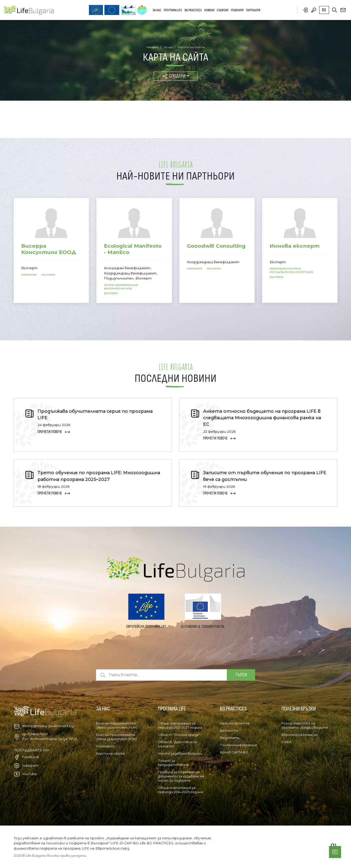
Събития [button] (223, 10)
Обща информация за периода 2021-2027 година (180, 725)
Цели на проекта (235, 723)
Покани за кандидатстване (174, 763)
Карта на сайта (110, 753)
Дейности (229, 730)
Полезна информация (238, 745)
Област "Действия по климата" (178, 744)
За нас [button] (157, 10)
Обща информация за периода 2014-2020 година (180, 790)
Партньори (253, 10)
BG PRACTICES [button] (193, 10)
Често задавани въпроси (180, 753)
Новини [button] (209, 10)
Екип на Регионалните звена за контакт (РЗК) (116, 737)
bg (324, 10)
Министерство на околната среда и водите (305, 725)
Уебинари (237, 10)
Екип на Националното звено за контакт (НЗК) (117, 725)
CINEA (287, 742)
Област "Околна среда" (179, 735)
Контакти (106, 746)
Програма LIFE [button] (173, 10)
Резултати (230, 738)
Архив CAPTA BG (234, 752)
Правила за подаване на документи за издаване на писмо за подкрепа (181, 776)
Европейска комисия (300, 735)
